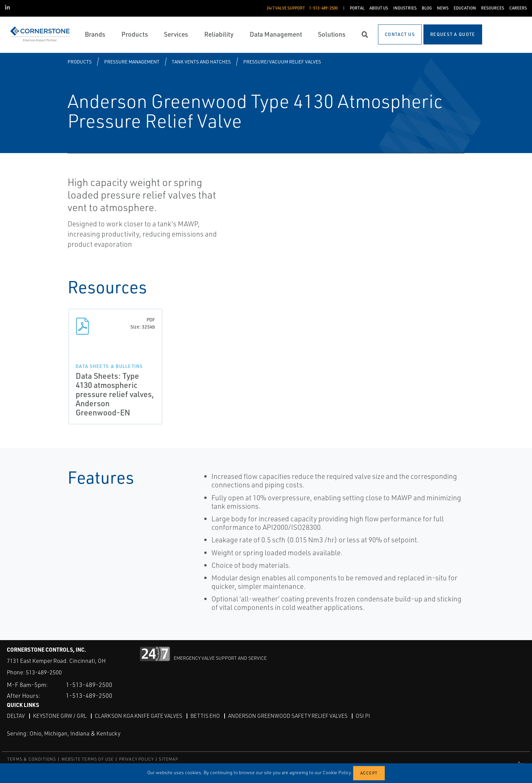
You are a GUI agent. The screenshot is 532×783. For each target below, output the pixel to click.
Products (80, 62)
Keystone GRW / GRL (60, 716)
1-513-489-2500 (89, 685)
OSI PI (363, 716)
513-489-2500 (44, 672)
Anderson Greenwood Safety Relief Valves (288, 716)
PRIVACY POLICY (137, 759)
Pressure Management (132, 62)
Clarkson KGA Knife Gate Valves (138, 716)
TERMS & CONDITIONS (32, 759)
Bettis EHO (205, 716)
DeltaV (16, 716)
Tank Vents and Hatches (201, 62)
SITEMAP (168, 759)
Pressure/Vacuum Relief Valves (282, 62)
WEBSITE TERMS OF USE (88, 759)
